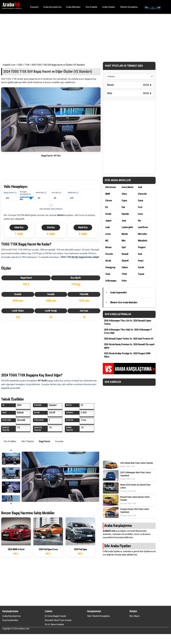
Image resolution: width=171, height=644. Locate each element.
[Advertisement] (81, 37)
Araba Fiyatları (109, 7)
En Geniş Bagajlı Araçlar (55, 616)
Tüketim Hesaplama (129, 7)
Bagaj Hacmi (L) (10, 193)
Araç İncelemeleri (10, 620)
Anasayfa (34, 7)
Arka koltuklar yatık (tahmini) (51, 209)
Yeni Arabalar (91, 7)
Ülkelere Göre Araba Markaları (124, 303)
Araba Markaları (73, 7)
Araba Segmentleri (118, 293)
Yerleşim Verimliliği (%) (25, 193)
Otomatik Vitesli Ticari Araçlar (58, 620)
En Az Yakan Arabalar (54, 624)
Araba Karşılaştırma (52, 7)
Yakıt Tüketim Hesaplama (98, 616)
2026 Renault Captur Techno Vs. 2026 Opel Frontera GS (129, 339)
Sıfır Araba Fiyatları (117, 546)
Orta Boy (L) (57, 193)
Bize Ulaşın (134, 616)
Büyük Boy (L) (73, 193)
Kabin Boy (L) (41, 193)
